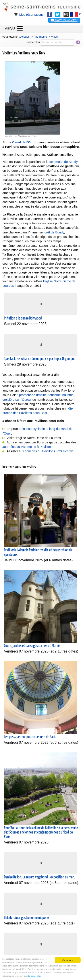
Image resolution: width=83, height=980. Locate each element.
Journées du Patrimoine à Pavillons (27, 447)
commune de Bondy (63, 162)
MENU (10, 29)
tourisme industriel (61, 395)
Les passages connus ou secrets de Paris (30, 737)
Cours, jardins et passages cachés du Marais (32, 646)
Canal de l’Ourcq (25, 142)
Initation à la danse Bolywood (23, 318)
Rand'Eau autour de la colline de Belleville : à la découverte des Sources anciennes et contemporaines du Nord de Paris (41, 832)
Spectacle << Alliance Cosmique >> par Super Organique (40, 359)
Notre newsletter (64, 20)
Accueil (25, 37)
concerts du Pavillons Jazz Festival (49, 451)
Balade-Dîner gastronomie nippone (26, 918)
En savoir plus (34, 976)
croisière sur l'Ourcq (17, 400)
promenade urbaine (33, 395)
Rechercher (33, 42)
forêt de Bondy (54, 232)
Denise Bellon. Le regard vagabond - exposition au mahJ (40, 877)
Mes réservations (28, 15)
